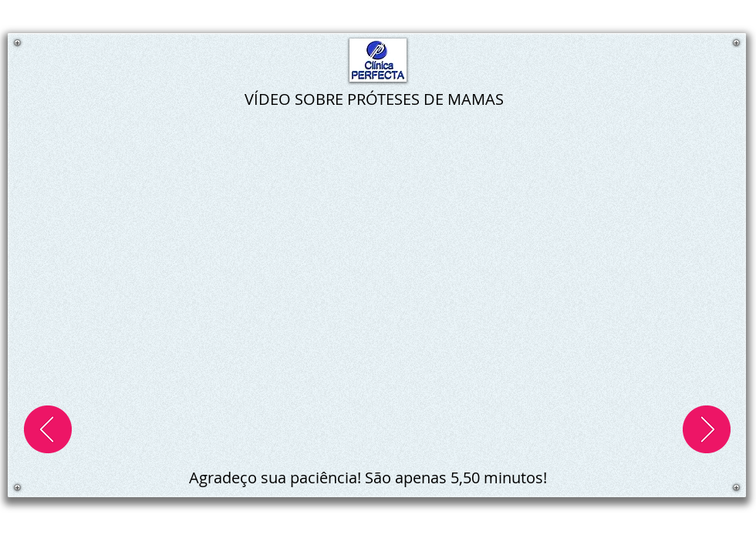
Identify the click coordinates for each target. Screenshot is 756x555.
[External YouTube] (378, 284)
